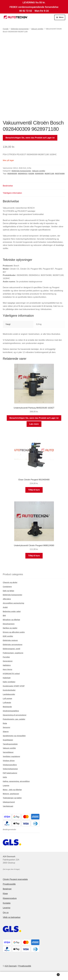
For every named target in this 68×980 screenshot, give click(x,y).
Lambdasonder (9, 694)
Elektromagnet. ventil (12, 649)
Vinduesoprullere (10, 765)
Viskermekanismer (10, 769)
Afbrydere (7, 599)
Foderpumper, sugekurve (13, 653)
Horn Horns (8, 669)
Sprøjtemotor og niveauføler (14, 736)
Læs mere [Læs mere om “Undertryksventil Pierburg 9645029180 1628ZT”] (34, 424)
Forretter (6, 657)
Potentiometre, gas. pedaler (14, 719)
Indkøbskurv (53, 974)
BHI (4, 616)
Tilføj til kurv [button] (34, 490)
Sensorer (7, 727)
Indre (5, 777)
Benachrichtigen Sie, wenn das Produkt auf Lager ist (30, 138)
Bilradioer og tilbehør (12, 620)
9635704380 (60, 174)
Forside (6, 29)
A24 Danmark (11, 966)
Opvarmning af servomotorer (15, 715)
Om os (6, 913)
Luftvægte (7, 703)
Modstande (7, 707)
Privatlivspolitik (9, 884)
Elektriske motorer (10, 640)
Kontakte (7, 903)
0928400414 (23, 174)
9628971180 (49, 174)
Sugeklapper (8, 740)
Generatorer (8, 661)
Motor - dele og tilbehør (12, 790)
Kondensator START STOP (14, 686)
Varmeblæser (8, 752)
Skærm (6, 732)
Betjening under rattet (12, 611)
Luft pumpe (7, 698)
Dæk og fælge (9, 591)
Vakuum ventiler (37, 29)
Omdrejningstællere (11, 711)
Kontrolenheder (9, 690)
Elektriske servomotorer (13, 645)
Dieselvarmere (9, 624)
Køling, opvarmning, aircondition (16, 781)
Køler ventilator (9, 682)
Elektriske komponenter (20, 29)
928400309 (39, 174)
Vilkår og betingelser (12, 917)
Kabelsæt (7, 678)
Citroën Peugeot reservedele (15, 879)
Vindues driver (9, 761)
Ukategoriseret (9, 802)
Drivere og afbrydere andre (14, 632)
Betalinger (7, 889)
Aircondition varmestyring (13, 603)
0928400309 (12, 174)
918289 (31, 174)
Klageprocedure (10, 898)
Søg (34, 976)
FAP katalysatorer (10, 773)
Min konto (11, 976)
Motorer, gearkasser (11, 794)
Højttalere (7, 665)
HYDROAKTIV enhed (11, 674)
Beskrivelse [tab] (8, 186)
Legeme (6, 785)
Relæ (5, 723)
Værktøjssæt (8, 806)
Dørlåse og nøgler (10, 628)
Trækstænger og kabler (12, 798)
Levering (7, 908)
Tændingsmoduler (10, 744)
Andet (5, 607)
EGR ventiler (8, 636)
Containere (7, 587)
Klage (5, 894)
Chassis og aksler (10, 582)
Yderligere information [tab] (12, 193)
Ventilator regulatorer (12, 756)
